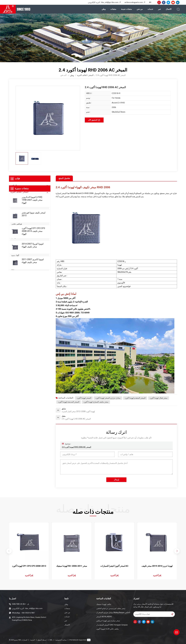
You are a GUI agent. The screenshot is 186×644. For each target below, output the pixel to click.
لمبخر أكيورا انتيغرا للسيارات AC (114, 566)
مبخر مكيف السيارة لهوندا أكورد (96, 402)
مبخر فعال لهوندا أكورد (159, 398)
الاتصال (169, 9)
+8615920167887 (28, 613)
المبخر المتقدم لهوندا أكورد (135, 398)
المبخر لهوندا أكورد (84, 398)
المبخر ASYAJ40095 (104, 617)
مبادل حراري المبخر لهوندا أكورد (108, 398)
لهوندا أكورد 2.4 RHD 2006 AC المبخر (77, 447)
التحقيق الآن (93, 120)
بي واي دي (16, 260)
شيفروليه (15, 228)
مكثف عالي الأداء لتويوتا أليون (107, 629)
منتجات (113, 9)
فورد (13, 242)
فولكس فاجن (17, 224)
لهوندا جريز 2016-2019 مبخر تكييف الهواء (157, 566)
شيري (14, 269)
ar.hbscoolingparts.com (134, 2)
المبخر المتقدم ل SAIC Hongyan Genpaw (112, 625)
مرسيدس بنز (16, 211)
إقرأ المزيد (29, 575)
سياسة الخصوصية (61, 640)
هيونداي (14, 237)
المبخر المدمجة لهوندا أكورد (69, 402)
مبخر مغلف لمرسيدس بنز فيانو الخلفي (111, 608)
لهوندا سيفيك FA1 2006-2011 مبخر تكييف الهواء (72, 566)
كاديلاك (14, 264)
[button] (177, 551)
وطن (104, 9)
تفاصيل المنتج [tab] (64, 178)
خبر (159, 9)
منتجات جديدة (127, 9)
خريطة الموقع (42, 640)
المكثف (14, 185)
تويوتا (13, 197)
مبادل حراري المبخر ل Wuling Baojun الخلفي (113, 612)
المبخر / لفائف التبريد (85, 75)
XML (51, 640)
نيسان (14, 206)
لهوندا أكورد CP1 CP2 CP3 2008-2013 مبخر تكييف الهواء (29, 566)
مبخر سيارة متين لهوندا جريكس (108, 621)
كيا (12, 246)
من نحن (140, 9)
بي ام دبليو (15, 215)
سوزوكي (15, 233)
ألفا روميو (15, 255)
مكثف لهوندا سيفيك (104, 604)
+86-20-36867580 (19, 604)
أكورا (13, 251)
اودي (13, 219)
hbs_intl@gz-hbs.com (110, 2)
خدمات (150, 9)
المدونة (33, 640)
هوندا (13, 202)
